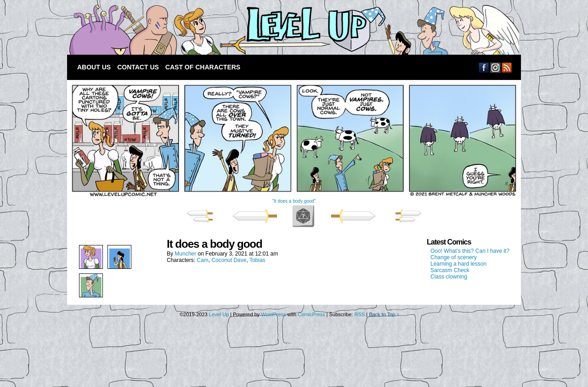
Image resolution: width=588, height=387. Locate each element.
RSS (507, 67)
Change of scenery (454, 257)
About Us (94, 67)
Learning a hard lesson (458, 264)
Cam (202, 260)
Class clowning (449, 277)
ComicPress (311, 314)
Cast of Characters (203, 67)
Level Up (292, 30)
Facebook (484, 67)
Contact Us (138, 67)
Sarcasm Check (450, 270)
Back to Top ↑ (384, 314)
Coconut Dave (229, 260)
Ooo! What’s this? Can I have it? (470, 251)
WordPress (273, 314)
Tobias (257, 260)
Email (495, 67)
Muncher (185, 254)
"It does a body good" (294, 201)
